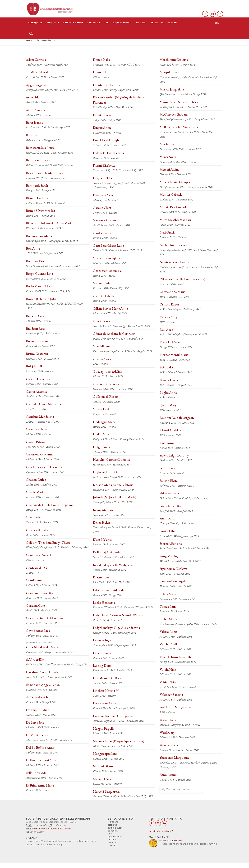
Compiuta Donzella (39, 555)
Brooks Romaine (37, 341)
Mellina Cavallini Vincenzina (179, 127)
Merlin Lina (168, 144)
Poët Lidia (166, 367)
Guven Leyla (102, 409)
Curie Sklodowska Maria (42, 647)
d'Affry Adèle (35, 659)
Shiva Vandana (169, 493)
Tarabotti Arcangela (173, 581)
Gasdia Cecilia (102, 233)
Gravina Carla (102, 359)
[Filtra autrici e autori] (181, 789)
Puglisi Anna (168, 392)
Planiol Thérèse (170, 342)
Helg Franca (101, 447)
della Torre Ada (36, 773)
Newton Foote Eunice (174, 262)
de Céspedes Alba (38, 697)
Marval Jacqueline (172, 89)
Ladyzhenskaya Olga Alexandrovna (116, 628)
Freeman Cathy (103, 195)
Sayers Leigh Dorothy (174, 455)
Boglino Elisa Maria (39, 236)
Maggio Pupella (103, 728)
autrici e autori (73, 23)
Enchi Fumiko (102, 115)
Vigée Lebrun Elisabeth (175, 657)
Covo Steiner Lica (38, 631)
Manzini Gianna (104, 766)
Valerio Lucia (168, 632)
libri (107, 23)
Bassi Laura (34, 135)
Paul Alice (166, 330)
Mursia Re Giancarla (173, 207)
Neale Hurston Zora (173, 245)
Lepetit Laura (102, 653)
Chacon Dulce (36, 479)
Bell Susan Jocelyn (38, 160)
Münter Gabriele (171, 194)
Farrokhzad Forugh (106, 140)
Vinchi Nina (168, 669)
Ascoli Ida (33, 97)
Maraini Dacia (102, 779)
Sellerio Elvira (169, 481)
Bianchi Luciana (37, 198)
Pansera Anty (169, 317)
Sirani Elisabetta (170, 506)
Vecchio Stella (169, 644)
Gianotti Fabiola (104, 296)
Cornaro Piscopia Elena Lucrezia (48, 618)
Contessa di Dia (36, 568)
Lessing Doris (102, 665)
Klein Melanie (102, 540)
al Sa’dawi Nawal (37, 72)
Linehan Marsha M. (106, 691)
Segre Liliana (168, 468)
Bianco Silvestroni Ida (40, 211)
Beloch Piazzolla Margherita (45, 173)
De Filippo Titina (38, 710)
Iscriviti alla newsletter (161, 831)
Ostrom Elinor (169, 304)
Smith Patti (167, 518)
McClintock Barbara (174, 114)
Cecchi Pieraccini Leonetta (44, 467)
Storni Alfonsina (171, 543)
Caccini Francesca (38, 379)
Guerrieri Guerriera (106, 384)
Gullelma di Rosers (106, 396)
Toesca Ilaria (168, 606)
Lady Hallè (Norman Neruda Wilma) (118, 615)
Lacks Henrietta (104, 602)
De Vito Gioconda (38, 735)
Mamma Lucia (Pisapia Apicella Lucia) (118, 741)
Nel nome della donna (170, 841)
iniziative (157, 23)
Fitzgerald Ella (102, 178)
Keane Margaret (104, 510)
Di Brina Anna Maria (40, 785)
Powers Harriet (170, 380)
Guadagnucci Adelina (107, 371)
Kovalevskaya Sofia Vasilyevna (113, 565)
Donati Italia (101, 60)
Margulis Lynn (170, 72)
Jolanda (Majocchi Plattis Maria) (114, 497)
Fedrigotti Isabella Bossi (109, 153)
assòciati (141, 23)
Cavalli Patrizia (36, 442)
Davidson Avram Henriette (44, 672)
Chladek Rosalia (37, 530)
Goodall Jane (102, 346)
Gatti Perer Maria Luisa (108, 245)
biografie (53, 23)
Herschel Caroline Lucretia (111, 459)
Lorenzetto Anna (104, 703)
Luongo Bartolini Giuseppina (113, 716)
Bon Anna (33, 248)
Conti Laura (34, 580)
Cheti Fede (33, 517)
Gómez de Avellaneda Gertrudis (114, 334)
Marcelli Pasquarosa (106, 791)
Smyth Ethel (168, 531)
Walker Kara (168, 720)
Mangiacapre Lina (105, 753)
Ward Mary (167, 732)
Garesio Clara (102, 208)
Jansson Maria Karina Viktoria (113, 485)
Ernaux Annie (102, 127)
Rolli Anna (167, 443)
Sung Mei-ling (169, 556)
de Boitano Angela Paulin (43, 685)
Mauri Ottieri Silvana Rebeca (179, 102)
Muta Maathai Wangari (175, 220)
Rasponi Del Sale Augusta (177, 418)
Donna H (99, 72)
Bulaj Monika (35, 366)
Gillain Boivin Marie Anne (110, 308)
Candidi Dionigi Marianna (43, 404)
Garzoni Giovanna (105, 220)
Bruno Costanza (37, 354)
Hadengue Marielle (106, 422)
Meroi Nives (168, 157)
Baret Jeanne (34, 122)
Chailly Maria (35, 492)
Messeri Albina (169, 169)
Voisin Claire (168, 682)
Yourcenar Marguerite (174, 757)
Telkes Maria (168, 594)
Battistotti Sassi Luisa (40, 148)
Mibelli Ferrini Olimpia (175, 182)
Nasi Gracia (167, 232)
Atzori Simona (35, 110)
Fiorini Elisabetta (104, 165)
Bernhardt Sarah (37, 185)
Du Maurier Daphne (107, 85)
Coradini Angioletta (39, 593)
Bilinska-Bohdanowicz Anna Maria (49, 223)
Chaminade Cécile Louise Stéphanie (50, 505)
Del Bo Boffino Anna (40, 747)
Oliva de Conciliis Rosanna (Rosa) (182, 279)
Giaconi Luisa (102, 283)
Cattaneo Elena (36, 429)
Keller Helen (102, 522)
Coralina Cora (35, 605)
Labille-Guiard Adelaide (109, 590)
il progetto (35, 23)
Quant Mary (168, 405)
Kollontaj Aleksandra (107, 552)
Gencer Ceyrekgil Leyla (109, 258)
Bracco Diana (35, 316)
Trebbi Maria (168, 619)
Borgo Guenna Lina (39, 273)
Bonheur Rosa (36, 261)
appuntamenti (122, 23)
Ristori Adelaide (170, 430)
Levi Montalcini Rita (107, 678)
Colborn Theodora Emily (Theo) (48, 542)
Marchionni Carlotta (174, 60)
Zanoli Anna (168, 775)
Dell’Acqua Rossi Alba (41, 760)
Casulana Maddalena (40, 417)
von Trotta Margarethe (175, 707)
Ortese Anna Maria (172, 292)
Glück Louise (102, 321)
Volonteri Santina (171, 695)
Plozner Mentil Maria (174, 355)
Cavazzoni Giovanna (40, 454)
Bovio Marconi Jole (39, 286)
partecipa (93, 23)
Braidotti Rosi (35, 328)
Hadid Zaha (101, 434)
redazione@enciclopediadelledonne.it (53, 829)
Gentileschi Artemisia (107, 271)
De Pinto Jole (35, 722)
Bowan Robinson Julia (41, 299)
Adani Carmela (36, 60)
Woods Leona (169, 745)
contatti (173, 23)
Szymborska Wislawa (173, 569)
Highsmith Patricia (106, 472)
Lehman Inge (102, 640)
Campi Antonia (36, 391)
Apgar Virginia (36, 85)
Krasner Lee (101, 577)
